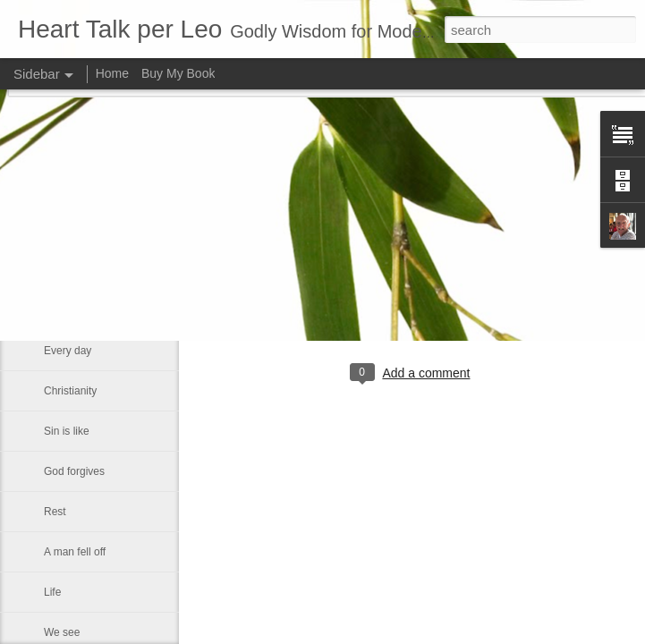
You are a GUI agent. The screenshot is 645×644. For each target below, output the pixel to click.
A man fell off (75, 552)
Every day (68, 351)
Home (112, 73)
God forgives (74, 471)
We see (62, 632)
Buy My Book (178, 73)
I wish (58, 310)
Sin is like (67, 431)
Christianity (70, 391)
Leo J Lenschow (473, 300)
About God (69, 270)
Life (52, 592)
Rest (55, 512)
